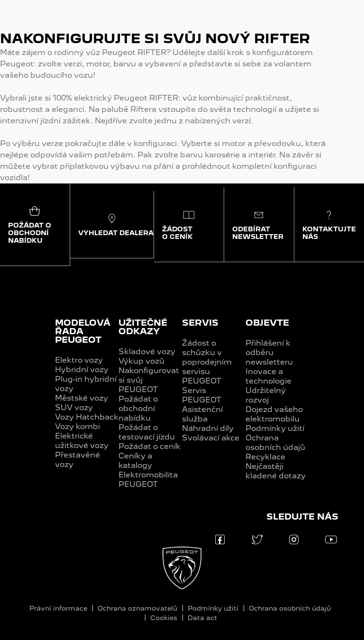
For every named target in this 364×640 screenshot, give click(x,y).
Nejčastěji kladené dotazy (276, 471)
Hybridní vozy (82, 370)
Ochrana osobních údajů (275, 443)
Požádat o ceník (150, 446)
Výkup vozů (141, 361)
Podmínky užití (275, 428)
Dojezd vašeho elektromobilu (274, 414)
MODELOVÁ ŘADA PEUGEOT (83, 331)
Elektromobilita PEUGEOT (148, 480)
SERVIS (200, 323)
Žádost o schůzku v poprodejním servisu (207, 357)
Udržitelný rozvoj (266, 395)
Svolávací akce (211, 438)
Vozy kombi (77, 426)
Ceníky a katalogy (135, 461)
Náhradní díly (208, 428)
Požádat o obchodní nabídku (138, 408)
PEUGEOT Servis (202, 386)
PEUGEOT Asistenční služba (202, 409)
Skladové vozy (147, 352)
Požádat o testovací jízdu (147, 432)
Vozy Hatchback (87, 417)
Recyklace (265, 457)
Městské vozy (82, 398)
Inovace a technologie (268, 376)
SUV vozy (74, 407)
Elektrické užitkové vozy (82, 441)
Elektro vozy (79, 360)
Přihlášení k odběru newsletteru (269, 352)
